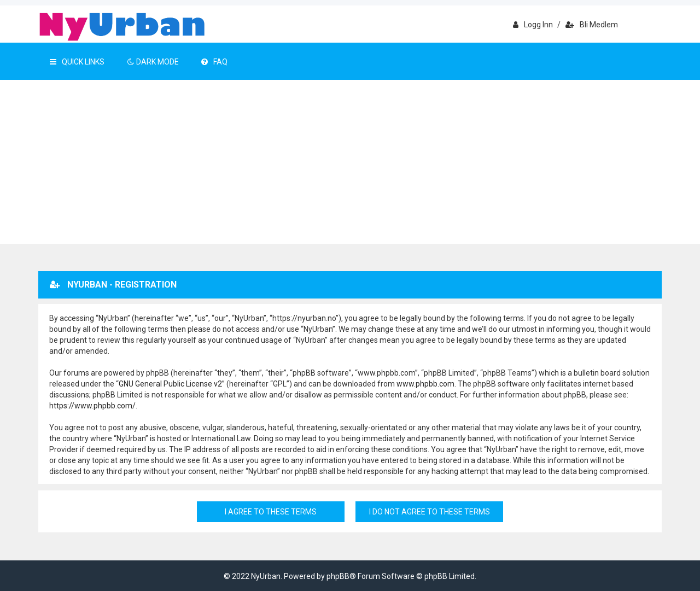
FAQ (214, 62)
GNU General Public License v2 (170, 384)
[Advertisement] (350, 162)
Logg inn (533, 25)
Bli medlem (592, 25)
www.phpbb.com (425, 384)
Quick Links (77, 62)
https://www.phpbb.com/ (92, 406)
